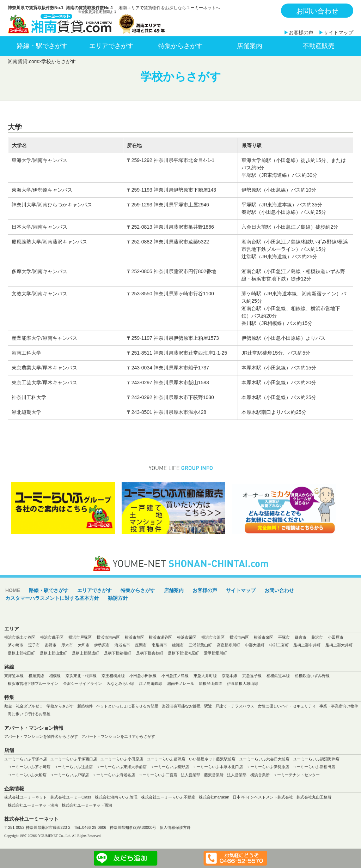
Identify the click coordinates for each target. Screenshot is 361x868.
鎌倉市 (301, 637)
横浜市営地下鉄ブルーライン (33, 683)
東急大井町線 (205, 676)
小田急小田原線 (143, 676)
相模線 (55, 676)
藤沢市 (317, 637)
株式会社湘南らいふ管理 (116, 797)
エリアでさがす (111, 46)
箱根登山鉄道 (210, 683)
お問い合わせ (317, 11)
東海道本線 (14, 676)
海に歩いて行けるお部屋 (29, 714)
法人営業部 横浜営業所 (248, 775)
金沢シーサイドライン (82, 683)
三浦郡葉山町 (200, 645)
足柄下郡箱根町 (118, 653)
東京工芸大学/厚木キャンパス (44, 382)
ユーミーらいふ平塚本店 (26, 759)
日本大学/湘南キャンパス (39, 227)
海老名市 (122, 645)
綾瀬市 (178, 645)
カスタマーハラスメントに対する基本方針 (52, 598)
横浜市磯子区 (52, 637)
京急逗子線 (252, 676)
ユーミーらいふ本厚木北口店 (218, 767)
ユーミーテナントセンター (296, 775)
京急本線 (230, 676)
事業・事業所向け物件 (339, 706)
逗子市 (34, 645)
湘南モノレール (181, 683)
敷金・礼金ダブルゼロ (24, 706)
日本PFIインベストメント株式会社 (263, 797)
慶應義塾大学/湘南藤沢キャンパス (49, 242)
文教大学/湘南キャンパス (39, 294)
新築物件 (85, 706)
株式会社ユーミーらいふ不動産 (168, 797)
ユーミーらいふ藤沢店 (166, 759)
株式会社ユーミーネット (26, 797)
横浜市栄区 (187, 637)
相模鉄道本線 (278, 676)
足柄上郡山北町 (53, 653)
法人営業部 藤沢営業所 (202, 775)
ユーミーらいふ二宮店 (158, 775)
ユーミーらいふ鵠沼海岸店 (316, 759)
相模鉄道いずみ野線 (312, 676)
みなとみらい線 (120, 683)
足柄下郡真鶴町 (150, 653)
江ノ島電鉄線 (151, 683)
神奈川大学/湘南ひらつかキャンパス (52, 205)
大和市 (84, 645)
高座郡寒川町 (228, 645)
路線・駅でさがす (42, 46)
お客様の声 (301, 32)
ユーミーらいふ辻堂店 (73, 767)
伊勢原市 (102, 645)
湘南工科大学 (26, 353)
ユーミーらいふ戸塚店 (69, 775)
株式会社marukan (214, 797)
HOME (13, 590)
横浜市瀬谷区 (160, 637)
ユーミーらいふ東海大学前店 (121, 767)
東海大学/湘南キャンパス (39, 160)
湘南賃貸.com (23, 61)
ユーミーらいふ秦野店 (170, 767)
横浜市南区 (239, 637)
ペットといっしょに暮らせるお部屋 (127, 706)
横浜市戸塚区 (80, 637)
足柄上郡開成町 (85, 653)
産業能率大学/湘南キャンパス (44, 338)
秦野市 (51, 645)
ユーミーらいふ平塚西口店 (74, 759)
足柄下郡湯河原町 (183, 653)
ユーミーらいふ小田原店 (122, 759)
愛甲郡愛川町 (215, 653)
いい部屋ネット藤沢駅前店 (212, 759)
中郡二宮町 (279, 645)
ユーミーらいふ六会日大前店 (264, 759)
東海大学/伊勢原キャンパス (42, 190)
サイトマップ (338, 32)
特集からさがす (180, 46)
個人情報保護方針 (175, 827)
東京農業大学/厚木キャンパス (44, 368)
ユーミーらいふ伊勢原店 (268, 767)
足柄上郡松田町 (21, 653)
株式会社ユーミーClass (71, 797)
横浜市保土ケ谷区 (20, 637)
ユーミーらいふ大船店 (27, 775)
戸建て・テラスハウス (235, 706)
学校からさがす (60, 706)
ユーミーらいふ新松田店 (314, 767)
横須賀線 (36, 676)
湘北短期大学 (26, 412)
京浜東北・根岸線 (81, 676)
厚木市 (67, 645)
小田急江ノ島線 (175, 676)
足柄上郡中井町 (307, 645)
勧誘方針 (118, 598)
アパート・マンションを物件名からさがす (41, 736)
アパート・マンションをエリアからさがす (118, 736)
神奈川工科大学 (29, 397)
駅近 (208, 706)
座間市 (141, 645)
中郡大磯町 (255, 645)
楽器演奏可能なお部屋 (181, 706)
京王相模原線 (113, 676)
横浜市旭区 (134, 637)
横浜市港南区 (108, 637)
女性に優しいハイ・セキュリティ (287, 706)
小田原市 (336, 637)
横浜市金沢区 (213, 637)
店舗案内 (250, 46)
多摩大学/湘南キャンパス (39, 271)
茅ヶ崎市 (16, 645)
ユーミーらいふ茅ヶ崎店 (29, 767)
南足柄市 (159, 645)
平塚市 (284, 637)
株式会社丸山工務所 (314, 797)
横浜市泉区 (264, 637)
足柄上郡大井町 (339, 645)
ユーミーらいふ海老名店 (114, 775)
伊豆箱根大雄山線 (243, 683)
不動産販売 (319, 46)
